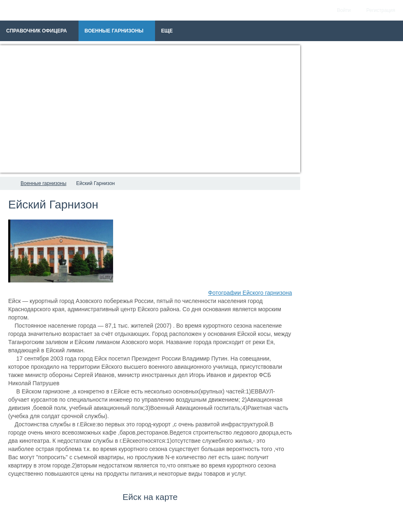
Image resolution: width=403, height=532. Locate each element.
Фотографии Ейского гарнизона (250, 293)
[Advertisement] (150, 109)
